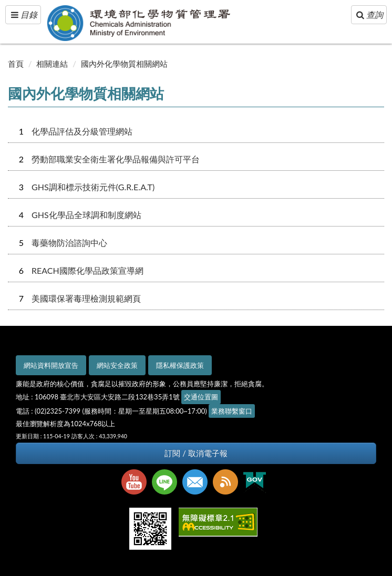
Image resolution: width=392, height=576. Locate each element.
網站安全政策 (117, 365)
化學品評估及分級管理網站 (82, 131)
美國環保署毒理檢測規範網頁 (86, 298)
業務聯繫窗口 (232, 411)
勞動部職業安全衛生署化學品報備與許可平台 (116, 159)
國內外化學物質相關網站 (124, 64)
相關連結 (52, 64)
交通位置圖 (201, 397)
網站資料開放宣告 (51, 365)
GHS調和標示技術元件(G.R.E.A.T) (93, 187)
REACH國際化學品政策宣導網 (87, 270)
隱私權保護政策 (180, 365)
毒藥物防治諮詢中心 (69, 243)
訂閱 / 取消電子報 (196, 453)
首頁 (16, 64)
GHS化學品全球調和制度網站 (86, 215)
